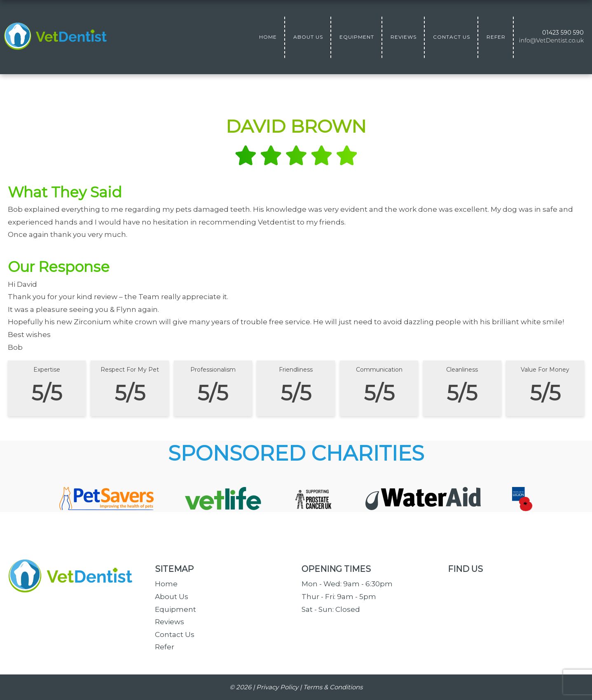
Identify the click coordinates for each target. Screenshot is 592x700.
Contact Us (175, 634)
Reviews (170, 622)
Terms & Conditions (333, 687)
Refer (165, 647)
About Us (172, 597)
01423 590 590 (563, 33)
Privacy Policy (277, 687)
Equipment (175, 609)
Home (166, 584)
